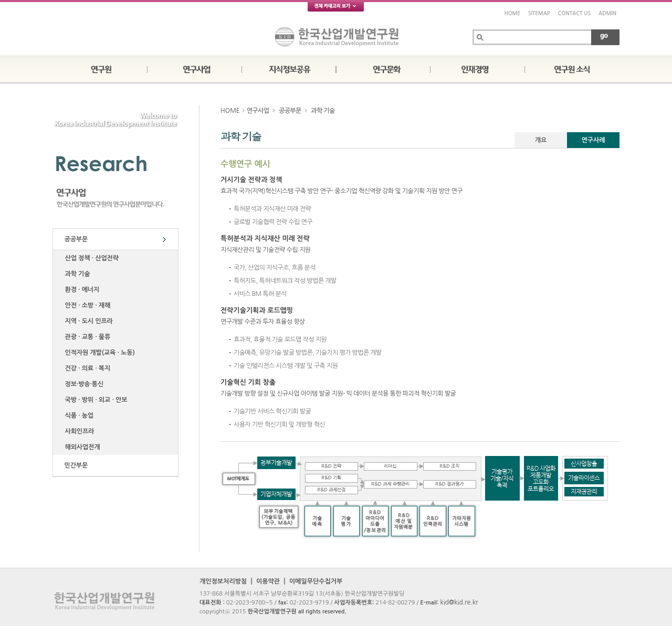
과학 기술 (76, 274)
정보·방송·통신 (82, 384)
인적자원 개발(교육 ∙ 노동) (98, 353)
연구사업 (258, 111)
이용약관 (268, 581)
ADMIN (607, 13)
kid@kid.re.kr (459, 602)
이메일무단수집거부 (316, 581)
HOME (512, 13)
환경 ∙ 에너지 (80, 290)
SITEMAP (539, 13)
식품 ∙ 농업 (77, 416)
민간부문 (74, 465)
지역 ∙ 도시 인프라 (87, 321)
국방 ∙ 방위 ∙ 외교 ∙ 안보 (94, 400)
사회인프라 (78, 431)
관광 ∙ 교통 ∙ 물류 (86, 337)
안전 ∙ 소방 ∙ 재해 (86, 305)
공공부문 (74, 239)
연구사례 (593, 140)
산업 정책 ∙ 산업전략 (90, 258)
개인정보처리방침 (223, 581)
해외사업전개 (81, 447)
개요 (541, 140)
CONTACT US (574, 13)
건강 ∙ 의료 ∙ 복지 (86, 368)
